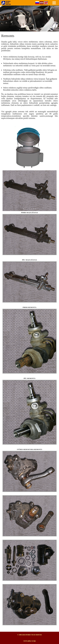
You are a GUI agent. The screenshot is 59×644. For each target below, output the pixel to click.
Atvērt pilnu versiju (29, 641)
